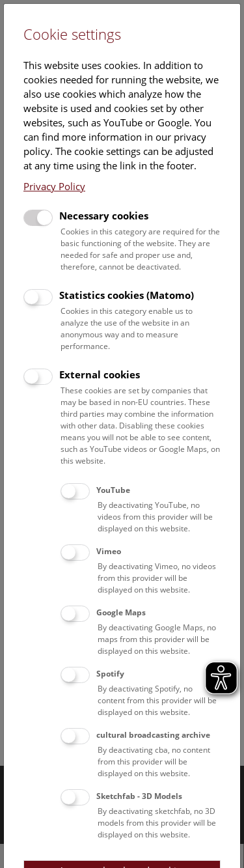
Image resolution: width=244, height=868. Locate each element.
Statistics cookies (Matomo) (127, 295)
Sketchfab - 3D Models (139, 796)
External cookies (100, 374)
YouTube (113, 490)
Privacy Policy (54, 186)
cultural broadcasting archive (153, 735)
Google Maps (121, 612)
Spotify (110, 674)
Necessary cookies (104, 216)
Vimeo (109, 551)
